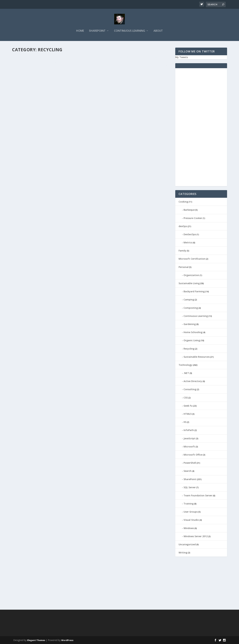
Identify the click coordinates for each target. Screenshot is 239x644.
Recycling (47, 65)
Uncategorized (187, 544)
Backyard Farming (194, 291)
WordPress (67, 640)
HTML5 (188, 414)
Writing (183, 553)
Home (80, 31)
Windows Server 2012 (196, 536)
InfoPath (189, 430)
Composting (129, 68)
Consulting (190, 389)
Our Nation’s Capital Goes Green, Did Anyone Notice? (132, 61)
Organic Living (192, 340)
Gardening (190, 324)
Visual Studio (191, 520)
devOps (183, 226)
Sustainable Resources (197, 357)
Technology (185, 365)
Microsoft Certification (192, 259)
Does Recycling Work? (32, 59)
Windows (189, 528)
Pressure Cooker (193, 218)
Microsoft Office (193, 455)
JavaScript (189, 438)
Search (187, 471)
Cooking (183, 202)
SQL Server (190, 487)
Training (189, 504)
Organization (191, 275)
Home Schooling (193, 332)
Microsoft (189, 447)
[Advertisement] (201, 129)
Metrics (188, 242)
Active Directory (193, 381)
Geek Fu (188, 406)
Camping (189, 300)
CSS (186, 398)
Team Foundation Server (198, 495)
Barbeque (189, 210)
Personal (184, 267)
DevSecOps (190, 234)
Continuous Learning (130, 31)
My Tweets (182, 57)
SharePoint (97, 31)
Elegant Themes (36, 640)
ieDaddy (22, 65)
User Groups (191, 512)
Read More (24, 89)
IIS (185, 422)
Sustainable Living (154, 68)
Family (182, 251)
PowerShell (190, 463)
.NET (186, 373)
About (158, 31)
